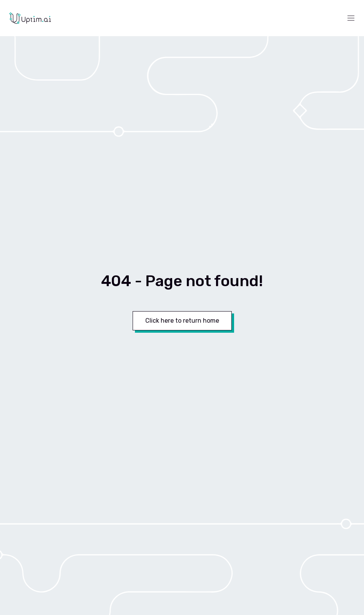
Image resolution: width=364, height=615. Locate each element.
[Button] (182, 321)
